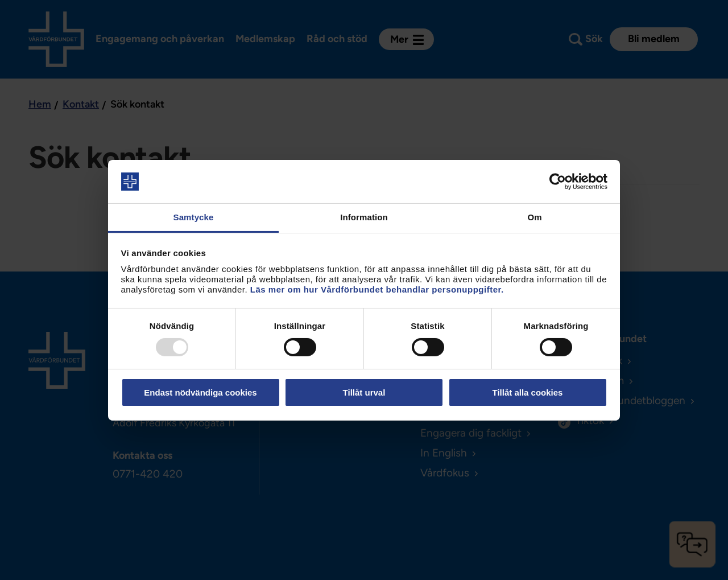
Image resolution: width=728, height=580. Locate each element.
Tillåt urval (364, 392)
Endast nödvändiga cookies (200, 392)
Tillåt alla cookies (528, 392)
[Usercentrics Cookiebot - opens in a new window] (558, 182)
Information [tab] (364, 217)
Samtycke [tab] (194, 217)
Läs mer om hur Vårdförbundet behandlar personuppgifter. (377, 289)
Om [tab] (534, 217)
